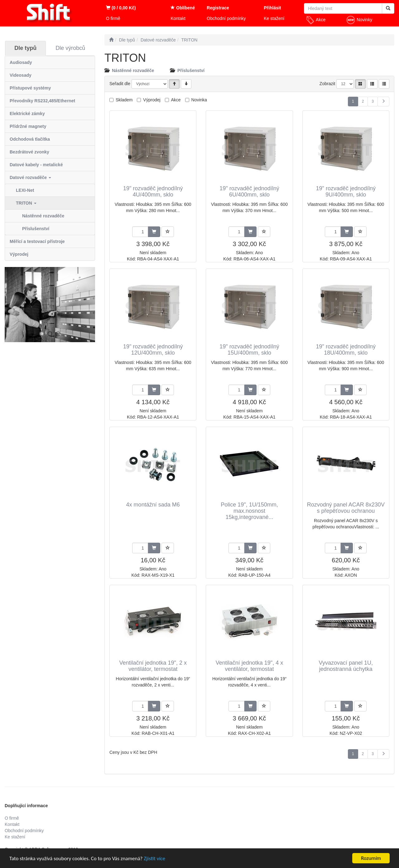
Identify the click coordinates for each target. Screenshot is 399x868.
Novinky (359, 20)
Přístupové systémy (30, 88)
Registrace (218, 8)
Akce (315, 20)
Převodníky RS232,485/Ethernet (42, 101)
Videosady (21, 75)
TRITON (26, 203)
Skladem (124, 100)
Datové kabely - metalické (36, 165)
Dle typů (25, 48)
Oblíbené (183, 8)
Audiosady (21, 62)
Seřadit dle (120, 84)
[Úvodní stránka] (111, 40)
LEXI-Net (25, 190)
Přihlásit (272, 8)
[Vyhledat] (388, 8)
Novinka (199, 100)
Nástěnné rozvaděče (43, 216)
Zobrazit (327, 84)
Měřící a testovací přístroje (37, 241)
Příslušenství (36, 229)
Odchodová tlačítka (30, 139)
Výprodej (19, 254)
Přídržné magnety (28, 126)
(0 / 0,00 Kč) (121, 8)
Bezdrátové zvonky (29, 152)
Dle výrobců (70, 48)
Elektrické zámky (27, 114)
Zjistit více (154, 859)
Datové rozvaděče (30, 177)
